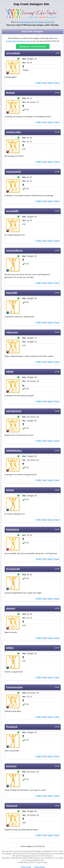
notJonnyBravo (14, 251)
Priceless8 (12, 727)
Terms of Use (26, 867)
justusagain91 (14, 172)
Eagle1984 (12, 293)
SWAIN (10, 372)
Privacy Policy (39, 867)
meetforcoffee (13, 132)
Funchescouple (14, 687)
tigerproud (12, 806)
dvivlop (10, 490)
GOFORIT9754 (14, 411)
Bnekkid (10, 93)
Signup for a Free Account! (33, 46)
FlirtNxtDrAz (13, 530)
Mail (44, 83)
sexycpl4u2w (13, 53)
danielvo (11, 609)
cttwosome (12, 332)
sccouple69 (12, 211)
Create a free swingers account (18, 41)
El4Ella (10, 648)
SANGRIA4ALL (14, 451)
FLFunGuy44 (13, 569)
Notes (50, 83)
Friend (57, 83)
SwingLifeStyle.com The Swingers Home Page (37, 22)
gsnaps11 (11, 766)
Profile (38, 83)
